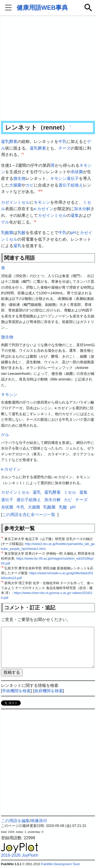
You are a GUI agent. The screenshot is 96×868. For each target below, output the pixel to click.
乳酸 (22, 233)
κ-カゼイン (44, 209)
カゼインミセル (15, 202)
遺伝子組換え (71, 185)
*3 (41, 191)
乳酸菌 (7, 233)
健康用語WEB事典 (42, 8)
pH (73, 233)
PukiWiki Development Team (61, 864)
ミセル (70, 492)
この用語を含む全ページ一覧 (29, 515)
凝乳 (17, 246)
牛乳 (62, 142)
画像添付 (39, 821)
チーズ (65, 148)
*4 (35, 221)
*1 (23, 154)
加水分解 (82, 209)
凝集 (75, 215)
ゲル (5, 222)
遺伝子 (73, 178)
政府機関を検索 (49, 691)
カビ (30, 185)
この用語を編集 (15, 821)
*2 (39, 191)
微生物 (19, 178)
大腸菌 (15, 185)
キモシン (58, 178)
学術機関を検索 (16, 691)
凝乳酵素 (9, 142)
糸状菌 (77, 172)
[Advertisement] (48, 69)
